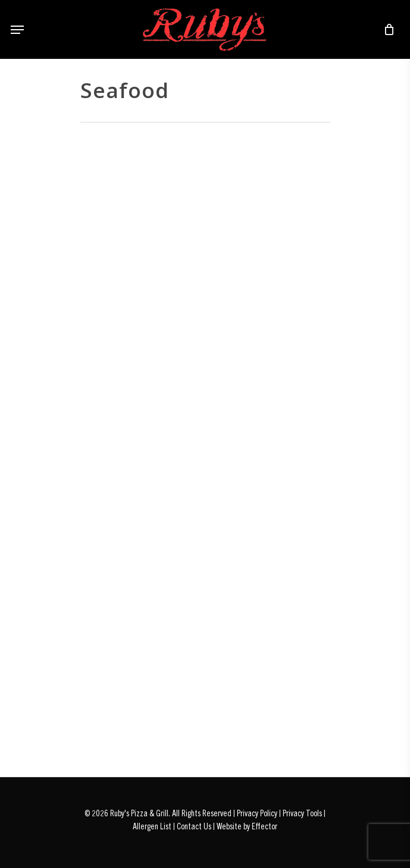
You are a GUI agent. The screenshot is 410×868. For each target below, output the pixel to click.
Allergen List (152, 826)
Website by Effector (247, 826)
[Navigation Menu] (17, 30)
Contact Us (194, 826)
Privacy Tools (302, 813)
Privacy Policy (257, 813)
